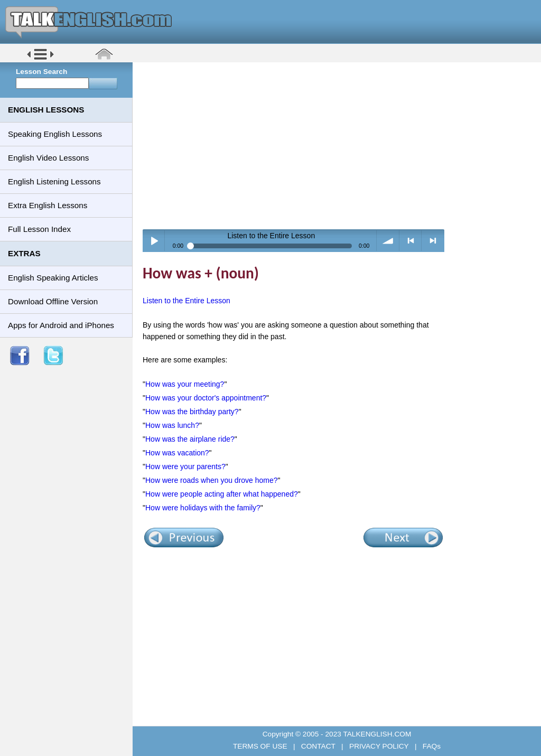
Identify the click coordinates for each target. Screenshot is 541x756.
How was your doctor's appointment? (206, 398)
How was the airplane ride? (190, 439)
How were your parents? (185, 466)
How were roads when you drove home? (212, 480)
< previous (411, 241)
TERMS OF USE (261, 746)
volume (388, 241)
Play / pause (154, 241)
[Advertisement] (341, 145)
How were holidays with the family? (203, 508)
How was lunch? (172, 425)
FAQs (431, 746)
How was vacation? (177, 453)
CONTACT (318, 746)
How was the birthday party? (192, 412)
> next (433, 241)
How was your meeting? (185, 384)
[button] (40, 59)
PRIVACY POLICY (379, 746)
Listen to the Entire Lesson (186, 301)
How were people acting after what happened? (222, 494)
